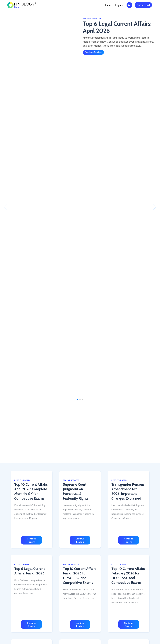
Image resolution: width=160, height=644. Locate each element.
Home (108, 5)
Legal (119, 5)
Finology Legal (143, 5)
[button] (6, 207)
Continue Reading (81, 52)
